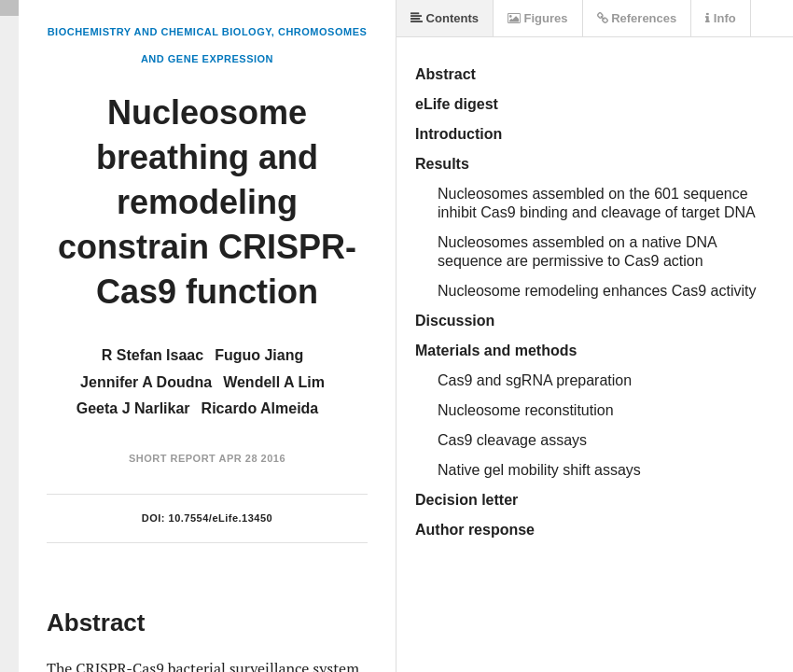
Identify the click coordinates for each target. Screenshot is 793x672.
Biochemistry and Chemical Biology (160, 32)
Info (720, 18)
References (637, 18)
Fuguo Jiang (259, 355)
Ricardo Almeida (260, 408)
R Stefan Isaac (153, 355)
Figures (538, 18)
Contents (445, 18)
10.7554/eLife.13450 (221, 518)
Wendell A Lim (274, 382)
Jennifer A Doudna (146, 382)
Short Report (172, 458)
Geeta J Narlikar (133, 408)
